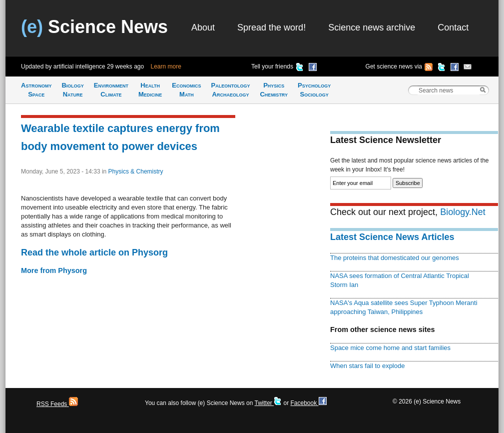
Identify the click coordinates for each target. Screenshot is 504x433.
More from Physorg (54, 270)
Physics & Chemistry (136, 171)
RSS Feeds (57, 404)
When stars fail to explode (367, 366)
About (203, 27)
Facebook (308, 403)
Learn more (166, 66)
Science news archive (372, 27)
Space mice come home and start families (390, 348)
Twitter (268, 403)
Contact (453, 27)
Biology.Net (463, 212)
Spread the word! (271, 27)
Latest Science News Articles (392, 237)
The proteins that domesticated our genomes (395, 258)
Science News (94, 27)
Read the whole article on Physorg (94, 252)
